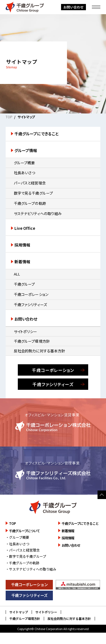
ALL (17, 274)
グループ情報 (26, 150)
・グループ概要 (17, 537)
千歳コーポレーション (31, 294)
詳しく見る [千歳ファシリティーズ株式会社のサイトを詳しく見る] (53, 471)
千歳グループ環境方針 (32, 341)
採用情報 (22, 245)
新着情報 (22, 262)
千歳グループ (24, 284)
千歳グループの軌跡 (30, 203)
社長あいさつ (25, 173)
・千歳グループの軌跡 (22, 563)
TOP (9, 117)
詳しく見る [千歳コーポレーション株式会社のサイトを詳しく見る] (53, 423)
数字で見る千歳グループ (33, 193)
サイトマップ (19, 612)
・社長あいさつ (18, 544)
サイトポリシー (26, 332)
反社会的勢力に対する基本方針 (40, 351)
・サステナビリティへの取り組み (31, 569)
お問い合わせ (73, 7)
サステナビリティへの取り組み (38, 213)
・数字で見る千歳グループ (26, 556)
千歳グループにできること (37, 134)
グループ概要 (24, 163)
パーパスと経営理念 (30, 183)
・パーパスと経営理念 (23, 550)
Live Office (25, 228)
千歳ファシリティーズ (31, 305)
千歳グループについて (24, 531)
